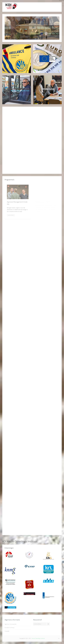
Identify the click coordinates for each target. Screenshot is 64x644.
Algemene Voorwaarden (11, 624)
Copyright (7, 631)
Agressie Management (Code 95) (17, 203)
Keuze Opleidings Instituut (38, 638)
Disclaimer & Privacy (10, 628)
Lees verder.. (11, 215)
